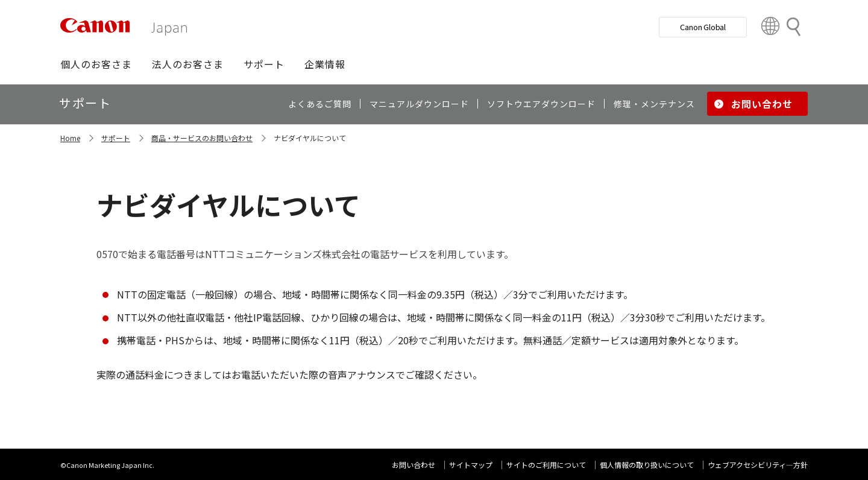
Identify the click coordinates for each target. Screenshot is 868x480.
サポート (116, 138)
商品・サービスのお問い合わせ (202, 138)
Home (70, 138)
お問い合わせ (414, 465)
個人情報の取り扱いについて (647, 465)
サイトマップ (471, 465)
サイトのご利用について (546, 465)
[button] (96, 64)
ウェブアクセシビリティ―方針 (758, 465)
